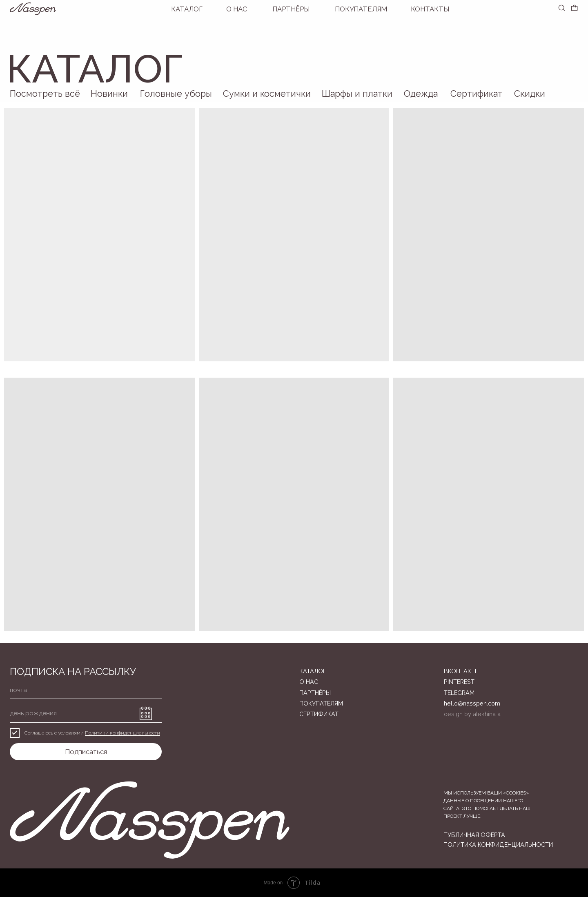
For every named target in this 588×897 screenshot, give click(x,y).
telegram (459, 693)
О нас (237, 9)
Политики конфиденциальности (122, 733)
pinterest (459, 682)
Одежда (421, 94)
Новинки (109, 94)
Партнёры (291, 9)
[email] (86, 690)
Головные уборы (176, 94)
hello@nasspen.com (472, 703)
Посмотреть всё (45, 94)
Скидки (530, 94)
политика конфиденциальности (498, 845)
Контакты (430, 9)
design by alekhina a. (473, 714)
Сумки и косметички (267, 94)
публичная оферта (474, 835)
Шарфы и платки (357, 94)
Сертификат (477, 94)
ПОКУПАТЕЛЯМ (321, 703)
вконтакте (461, 671)
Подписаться (86, 752)
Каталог (187, 9)
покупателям (361, 9)
